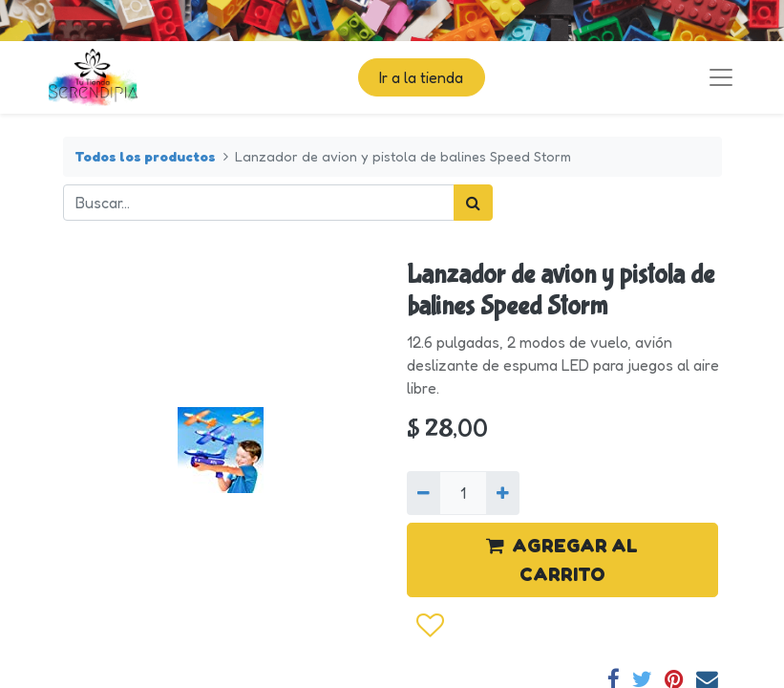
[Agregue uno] (503, 493)
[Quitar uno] (424, 493)
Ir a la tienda (421, 77)
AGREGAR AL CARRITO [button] (562, 560)
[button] (429, 626)
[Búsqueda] (473, 203)
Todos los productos (145, 156)
